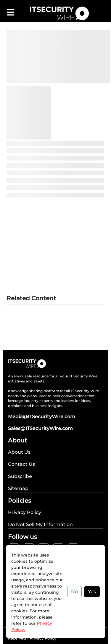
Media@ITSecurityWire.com (42, 417)
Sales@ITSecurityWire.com (40, 428)
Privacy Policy (43, 638)
